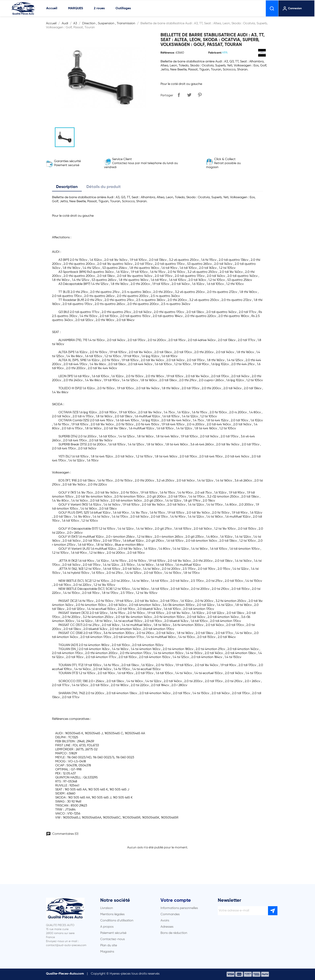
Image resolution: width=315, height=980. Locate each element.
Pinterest (200, 95)
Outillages (123, 8)
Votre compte (176, 900)
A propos (107, 927)
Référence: (168, 53)
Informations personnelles (179, 908)
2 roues (99, 8)
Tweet (189, 95)
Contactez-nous (112, 939)
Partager (179, 95)
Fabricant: (215, 53)
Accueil (52, 8)
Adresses (167, 927)
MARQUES (76, 8)
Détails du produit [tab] (104, 187)
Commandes (170, 914)
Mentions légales (112, 914)
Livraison (107, 908)
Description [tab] (67, 187)
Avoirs (165, 921)
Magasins (107, 952)
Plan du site (109, 945)
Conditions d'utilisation (117, 921)
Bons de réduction (174, 933)
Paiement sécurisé (113, 933)
